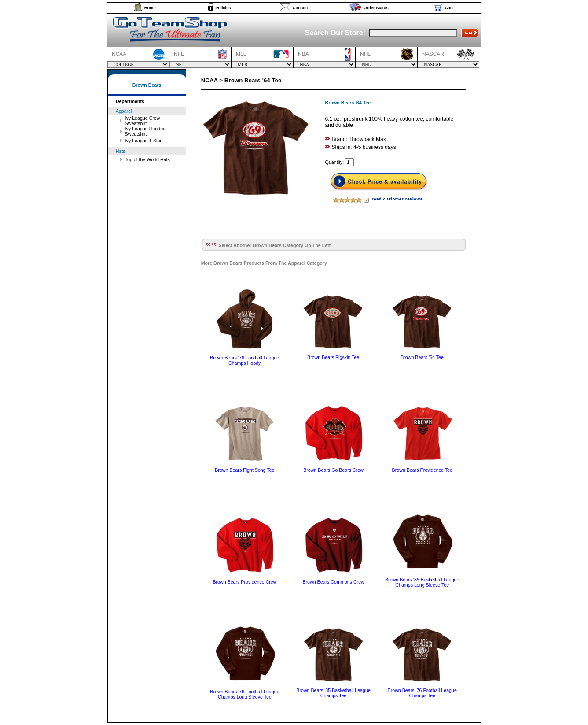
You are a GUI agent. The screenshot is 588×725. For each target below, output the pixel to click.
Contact (300, 8)
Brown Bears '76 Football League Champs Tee (422, 693)
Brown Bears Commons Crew (333, 582)
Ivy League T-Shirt (144, 141)
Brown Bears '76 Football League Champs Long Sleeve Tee (244, 694)
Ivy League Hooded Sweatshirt (145, 131)
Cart (449, 8)
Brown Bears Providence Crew (244, 582)
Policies (223, 8)
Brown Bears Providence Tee (422, 470)
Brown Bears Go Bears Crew (333, 470)
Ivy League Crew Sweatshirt (143, 121)
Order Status (376, 8)
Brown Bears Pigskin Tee (333, 357)
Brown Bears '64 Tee (422, 357)
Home (150, 8)
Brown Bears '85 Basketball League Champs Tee (333, 693)
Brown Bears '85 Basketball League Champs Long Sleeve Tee (422, 582)
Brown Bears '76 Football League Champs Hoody (244, 360)
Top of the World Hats (147, 159)
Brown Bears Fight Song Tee (244, 470)
